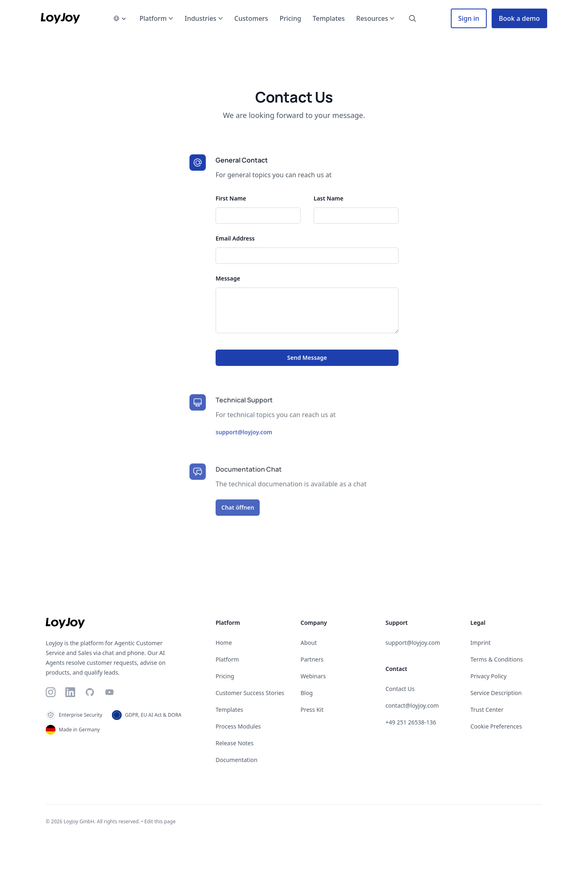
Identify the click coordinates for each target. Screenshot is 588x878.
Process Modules (238, 726)
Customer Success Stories (250, 693)
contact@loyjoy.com (412, 705)
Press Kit (312, 710)
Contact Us (400, 689)
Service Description (496, 693)
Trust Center (487, 710)
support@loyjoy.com (244, 437)
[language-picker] (120, 18)
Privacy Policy (488, 676)
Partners (312, 659)
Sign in (469, 18)
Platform (227, 659)
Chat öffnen (238, 513)
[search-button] (412, 18)
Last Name (329, 198)
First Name (231, 198)
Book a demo (519, 18)
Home (224, 643)
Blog (307, 693)
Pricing (225, 676)
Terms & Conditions (497, 659)
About (309, 643)
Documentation (236, 760)
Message (228, 278)
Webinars (313, 676)
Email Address (235, 238)
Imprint (481, 643)
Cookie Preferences (496, 726)
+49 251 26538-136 (411, 722)
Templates (229, 710)
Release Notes (235, 743)
